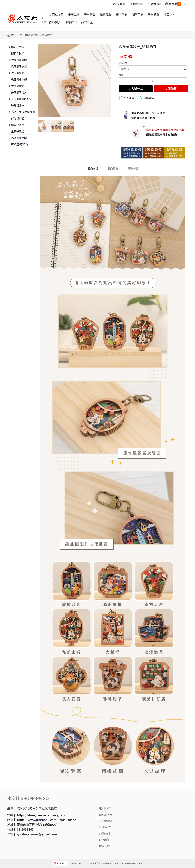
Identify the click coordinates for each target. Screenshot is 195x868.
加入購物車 (136, 89)
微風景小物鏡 (19, 79)
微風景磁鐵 (18, 73)
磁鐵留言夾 (18, 105)
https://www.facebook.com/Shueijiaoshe (47, 820)
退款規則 (104, 833)
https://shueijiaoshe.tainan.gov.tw (42, 815)
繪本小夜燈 (18, 125)
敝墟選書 (55, 22)
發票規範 (104, 846)
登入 (115, 4)
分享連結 (149, 98)
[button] (68, 117)
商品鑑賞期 (106, 821)
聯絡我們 (138, 4)
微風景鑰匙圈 (19, 60)
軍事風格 (74, 14)
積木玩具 (122, 14)
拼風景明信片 (19, 92)
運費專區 (87, 22)
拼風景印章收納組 (21, 99)
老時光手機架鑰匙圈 (21, 112)
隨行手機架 (18, 53)
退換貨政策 (106, 827)
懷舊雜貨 (106, 14)
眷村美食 (154, 14)
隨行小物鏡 (18, 47)
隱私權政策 (106, 815)
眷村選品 (90, 14)
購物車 (175, 4)
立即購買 (171, 89)
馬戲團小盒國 (19, 138)
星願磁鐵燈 (18, 131)
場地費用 (71, 22)
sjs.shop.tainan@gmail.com (37, 834)
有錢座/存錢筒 (20, 144)
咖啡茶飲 (138, 14)
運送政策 (104, 840)
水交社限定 (56, 14)
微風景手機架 (19, 66)
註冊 (123, 4)
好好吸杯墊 (18, 118)
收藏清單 (156, 4)
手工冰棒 (170, 14)
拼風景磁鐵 (18, 86)
